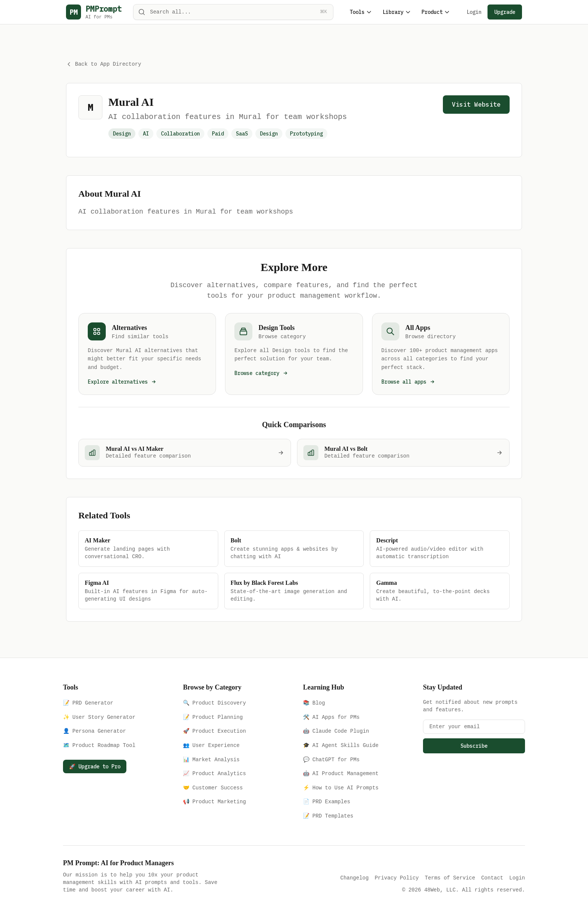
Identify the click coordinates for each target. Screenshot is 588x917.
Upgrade (505, 12)
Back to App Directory (103, 64)
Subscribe (474, 745)
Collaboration (180, 133)
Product (436, 12)
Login (474, 12)
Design (269, 133)
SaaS (242, 133)
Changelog (355, 877)
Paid (218, 133)
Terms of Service (450, 877)
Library (397, 12)
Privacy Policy (397, 877)
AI (146, 133)
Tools (361, 12)
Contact (492, 877)
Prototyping (306, 133)
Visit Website (476, 104)
